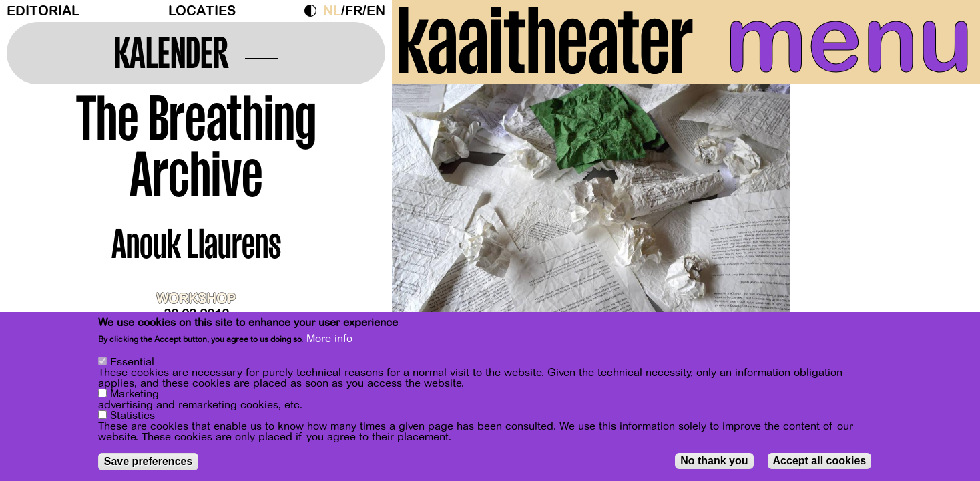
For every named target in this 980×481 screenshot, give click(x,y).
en (376, 11)
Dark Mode (314, 11)
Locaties (202, 11)
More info (329, 339)
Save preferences (149, 461)
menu (849, 40)
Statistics (133, 416)
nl (332, 11)
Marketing (135, 394)
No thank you (714, 461)
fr (354, 11)
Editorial (43, 11)
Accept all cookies (820, 461)
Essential (132, 362)
